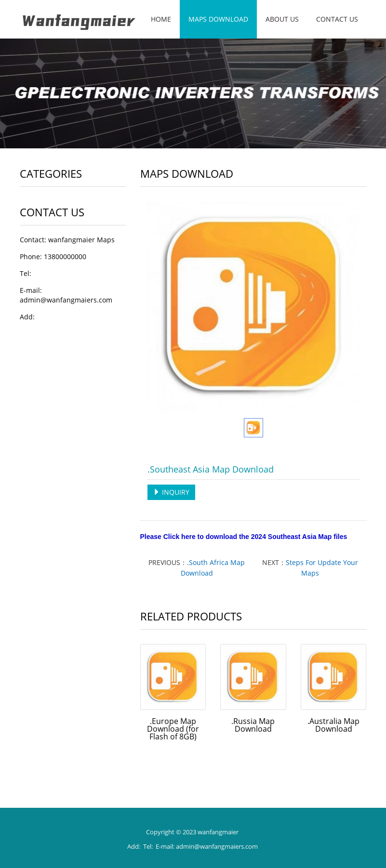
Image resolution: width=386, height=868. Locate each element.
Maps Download (218, 19)
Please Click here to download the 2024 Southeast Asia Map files (244, 537)
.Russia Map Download (253, 725)
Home (161, 19)
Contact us (337, 19)
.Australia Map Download (333, 725)
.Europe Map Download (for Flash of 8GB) (173, 729)
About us (282, 19)
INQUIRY (171, 492)
